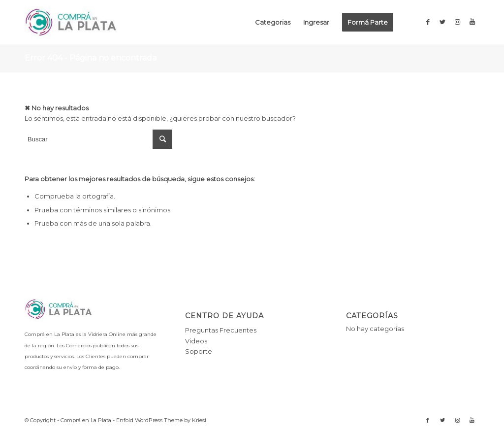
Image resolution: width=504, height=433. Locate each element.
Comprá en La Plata (86, 420)
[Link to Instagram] (457, 22)
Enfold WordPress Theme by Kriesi (161, 420)
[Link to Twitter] (442, 22)
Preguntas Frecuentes (221, 330)
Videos (196, 341)
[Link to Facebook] (428, 22)
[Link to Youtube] (472, 22)
